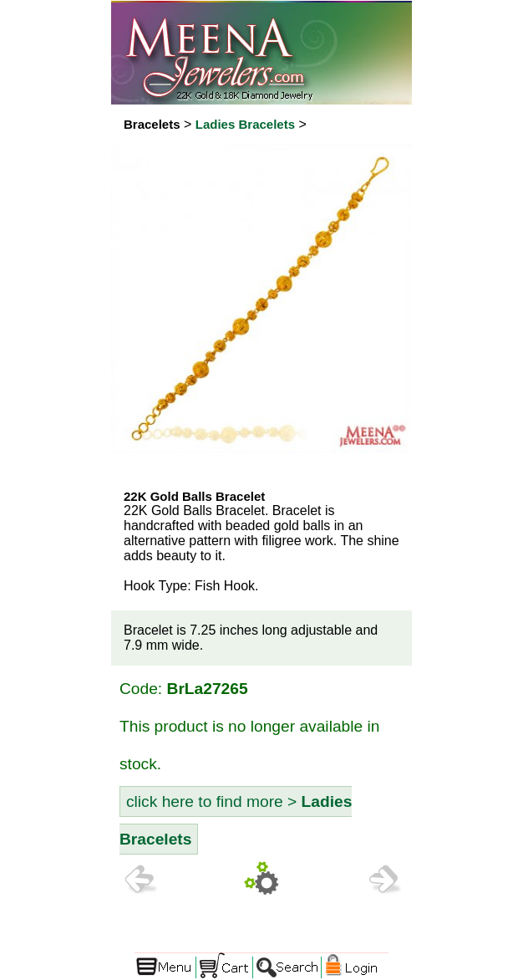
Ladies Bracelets (245, 124)
